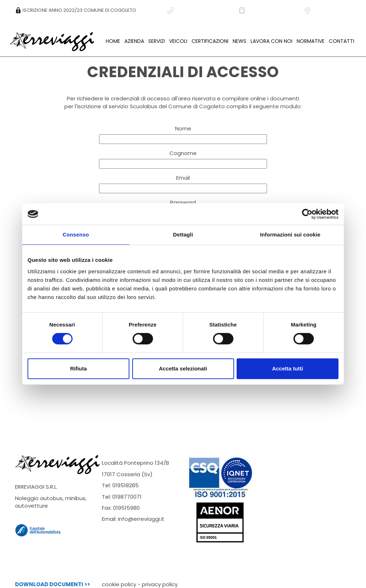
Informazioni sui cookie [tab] (290, 235)
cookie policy (119, 584)
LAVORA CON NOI (271, 41)
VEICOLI (178, 41)
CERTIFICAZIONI (210, 41)
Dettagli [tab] (183, 235)
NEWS (239, 41)
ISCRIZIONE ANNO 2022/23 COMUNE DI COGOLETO (76, 10)
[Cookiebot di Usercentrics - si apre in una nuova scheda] (307, 214)
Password (183, 202)
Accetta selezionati (183, 368)
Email (183, 178)
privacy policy (160, 584)
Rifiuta (78, 368)
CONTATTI (342, 41)
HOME (113, 41)
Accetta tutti (288, 368)
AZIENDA (134, 41)
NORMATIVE (311, 41)
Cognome (183, 153)
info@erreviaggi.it (141, 519)
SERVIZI (157, 41)
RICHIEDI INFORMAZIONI (269, 11)
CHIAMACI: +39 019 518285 (201, 11)
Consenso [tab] (76, 235)
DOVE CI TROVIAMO (330, 11)
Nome (183, 128)
